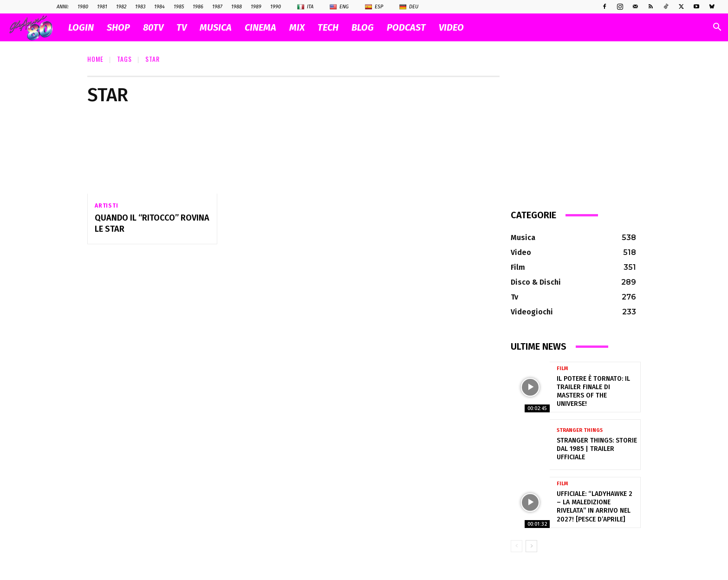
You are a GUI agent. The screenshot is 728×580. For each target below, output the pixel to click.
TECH (328, 27)
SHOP (118, 27)
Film (562, 368)
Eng (339, 7)
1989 (256, 7)
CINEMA (260, 27)
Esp (374, 7)
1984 (159, 7)
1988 (237, 7)
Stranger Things (580, 430)
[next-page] (531, 546)
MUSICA (216, 27)
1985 (179, 7)
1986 (198, 7)
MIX (297, 27)
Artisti (107, 206)
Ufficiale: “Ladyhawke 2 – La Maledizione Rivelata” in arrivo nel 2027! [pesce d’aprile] (595, 507)
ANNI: (63, 7)
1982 (121, 7)
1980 (83, 7)
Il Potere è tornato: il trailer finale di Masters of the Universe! (593, 391)
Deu (409, 7)
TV (182, 27)
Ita (305, 7)
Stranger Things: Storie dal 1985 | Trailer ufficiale (597, 449)
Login (81, 27)
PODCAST (406, 27)
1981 (102, 7)
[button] (717, 28)
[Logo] (36, 28)
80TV (153, 27)
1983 (140, 7)
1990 (276, 7)
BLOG (363, 27)
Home (95, 59)
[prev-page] (517, 546)
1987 (217, 7)
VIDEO (451, 27)
